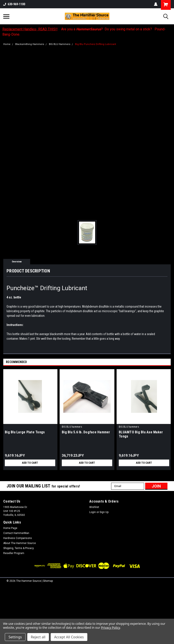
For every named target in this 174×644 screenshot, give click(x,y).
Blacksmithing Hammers (30, 44)
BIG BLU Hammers (60, 44)
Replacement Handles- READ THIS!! (30, 29)
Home (7, 44)
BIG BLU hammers (72, 427)
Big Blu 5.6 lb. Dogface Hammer (86, 432)
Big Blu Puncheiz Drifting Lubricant (96, 44)
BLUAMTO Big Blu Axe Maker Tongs (141, 434)
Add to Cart (30, 463)
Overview (17, 262)
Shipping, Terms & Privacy (19, 548)
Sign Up (104, 512)
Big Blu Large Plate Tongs (25, 432)
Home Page (10, 528)
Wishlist (94, 507)
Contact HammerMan (16, 533)
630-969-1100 (14, 4)
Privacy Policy (110, 628)
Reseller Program (14, 553)
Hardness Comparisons (18, 538)
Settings (15, 637)
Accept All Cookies (69, 637)
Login (93, 512)
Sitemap (48, 581)
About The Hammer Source (20, 543)
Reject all (38, 637)
